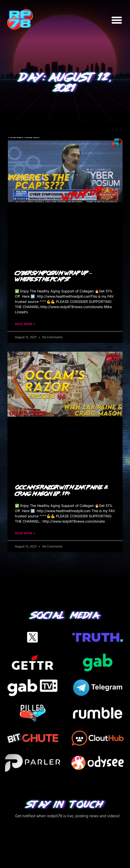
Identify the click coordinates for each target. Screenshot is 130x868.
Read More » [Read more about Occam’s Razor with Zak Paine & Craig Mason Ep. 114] (25, 533)
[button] (117, 20)
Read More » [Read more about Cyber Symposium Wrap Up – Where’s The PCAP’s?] (25, 324)
